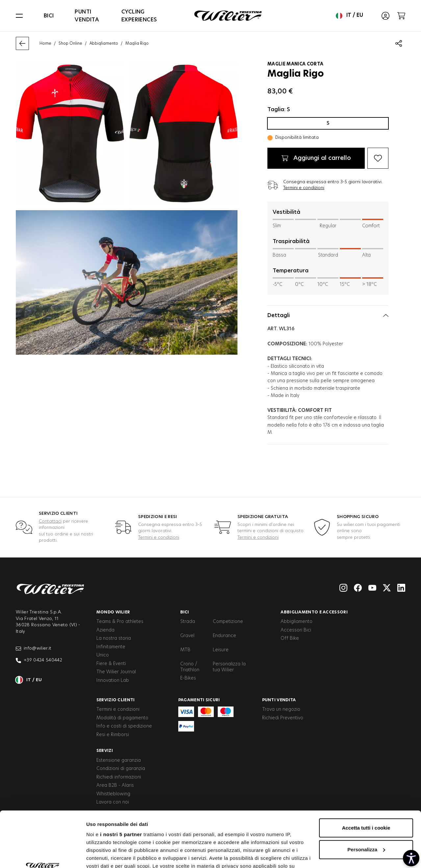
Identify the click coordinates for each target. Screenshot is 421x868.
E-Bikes (188, 678)
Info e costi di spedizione (124, 726)
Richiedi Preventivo (283, 718)
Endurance (224, 636)
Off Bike (290, 638)
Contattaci (50, 521)
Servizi (105, 751)
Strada (188, 622)
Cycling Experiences (139, 16)
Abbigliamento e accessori (314, 612)
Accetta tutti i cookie (366, 776)
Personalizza (366, 797)
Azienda (105, 630)
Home (45, 43)
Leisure (221, 650)
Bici (49, 16)
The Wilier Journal (116, 672)
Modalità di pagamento (122, 718)
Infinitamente (111, 647)
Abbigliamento (104, 43)
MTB (185, 650)
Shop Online (70, 43)
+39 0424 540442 (39, 660)
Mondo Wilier (113, 612)
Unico (103, 655)
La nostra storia (114, 638)
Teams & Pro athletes (120, 622)
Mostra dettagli (104, 855)
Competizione (228, 622)
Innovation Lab (113, 681)
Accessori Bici (296, 630)
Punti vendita (87, 16)
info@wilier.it (34, 649)
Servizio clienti (116, 700)
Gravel (187, 636)
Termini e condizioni (304, 188)
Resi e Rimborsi (113, 735)
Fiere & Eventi (111, 664)
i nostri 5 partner (121, 782)
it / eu (349, 16)
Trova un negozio (281, 709)
